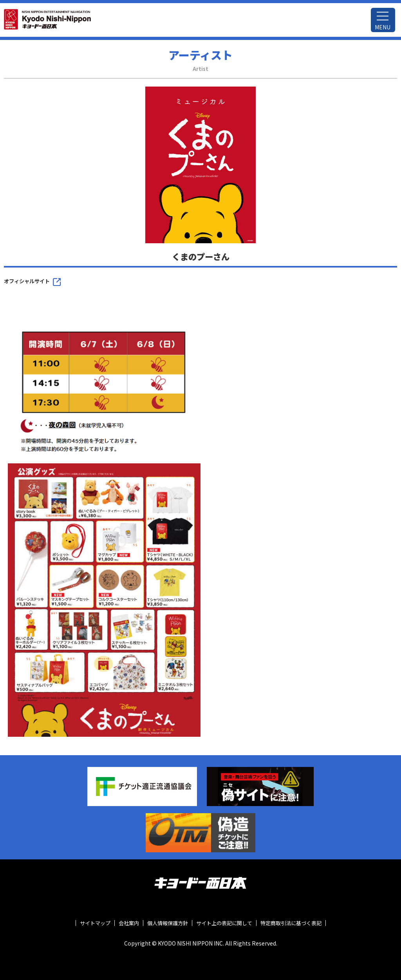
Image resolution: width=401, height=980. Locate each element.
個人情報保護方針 (168, 923)
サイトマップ (95, 923)
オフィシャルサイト (27, 281)
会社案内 (129, 923)
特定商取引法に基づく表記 (291, 923)
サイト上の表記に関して (224, 923)
